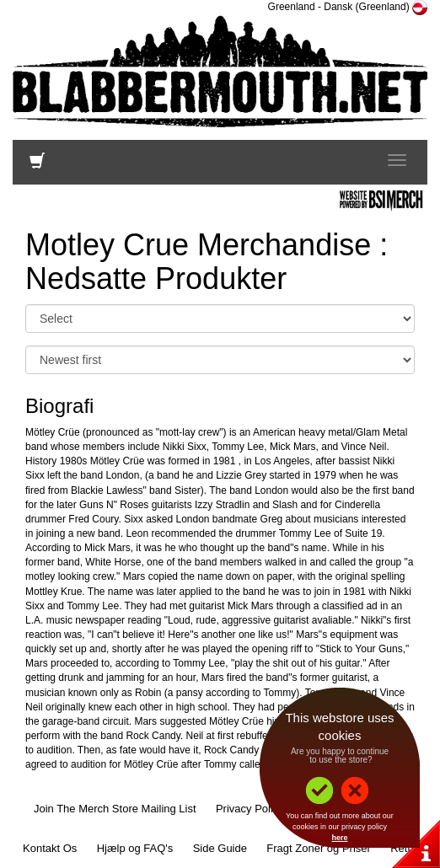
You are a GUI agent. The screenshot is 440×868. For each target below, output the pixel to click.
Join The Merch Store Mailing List (115, 809)
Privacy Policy (250, 809)
